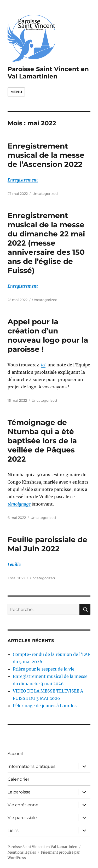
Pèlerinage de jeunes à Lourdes (45, 706)
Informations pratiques (31, 766)
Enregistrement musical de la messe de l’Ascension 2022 (46, 155)
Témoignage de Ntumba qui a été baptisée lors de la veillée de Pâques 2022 (42, 441)
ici (43, 365)
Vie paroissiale (22, 818)
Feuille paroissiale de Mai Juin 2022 (47, 544)
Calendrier (18, 779)
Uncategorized (45, 194)
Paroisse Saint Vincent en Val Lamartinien (48, 73)
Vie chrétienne (23, 805)
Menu (16, 92)
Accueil (15, 754)
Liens (13, 830)
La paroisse (19, 792)
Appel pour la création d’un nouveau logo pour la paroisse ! (48, 335)
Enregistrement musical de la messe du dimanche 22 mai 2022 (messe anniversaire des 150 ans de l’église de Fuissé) (46, 243)
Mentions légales (22, 852)
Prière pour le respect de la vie (44, 669)
